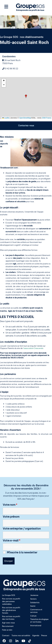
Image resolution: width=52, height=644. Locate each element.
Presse (44, 635)
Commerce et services (36, 611)
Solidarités (35, 602)
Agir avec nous (8, 623)
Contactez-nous (26, 126)
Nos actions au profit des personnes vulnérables (11, 601)
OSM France (47, 118)
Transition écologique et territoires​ (39, 620)
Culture (33, 616)
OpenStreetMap (25, 118)
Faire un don (7, 630)
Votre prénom (11, 517)
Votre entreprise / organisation (22, 529)
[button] (26, 96)
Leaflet (6, 118)
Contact (6, 635)
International (36, 625)
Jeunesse (34, 595)
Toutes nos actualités (21, 635)
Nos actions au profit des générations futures (11, 610)
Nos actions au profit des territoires (11, 618)
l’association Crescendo (33, 348)
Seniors (33, 599)
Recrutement (8, 626)
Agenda (36, 635)
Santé (33, 606)
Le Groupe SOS (9, 595)
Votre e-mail (12, 541)
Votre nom (10, 505)
